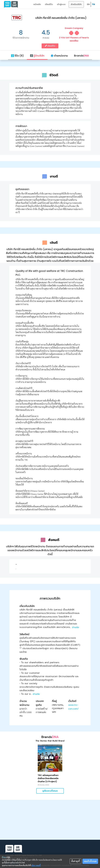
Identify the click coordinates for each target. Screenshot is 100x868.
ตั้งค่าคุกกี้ (76, 861)
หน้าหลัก (37, 4)
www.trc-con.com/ (73, 707)
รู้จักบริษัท (37, 56)
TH (93, 4)
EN (88, 4)
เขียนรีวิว (49, 4)
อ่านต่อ (76, 627)
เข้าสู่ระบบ (61, 4)
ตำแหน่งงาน (59, 56)
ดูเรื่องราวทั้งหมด (50, 791)
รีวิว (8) (17, 56)
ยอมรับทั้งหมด (90, 861)
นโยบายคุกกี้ (36, 865)
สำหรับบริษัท (76, 4)
